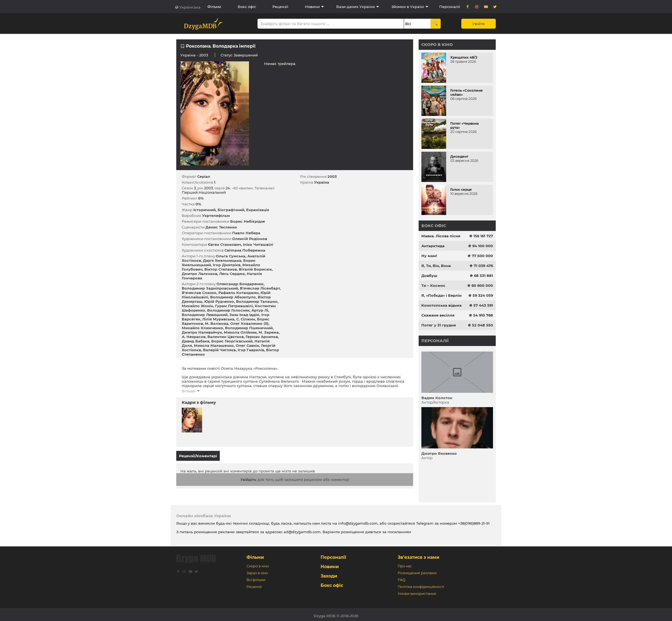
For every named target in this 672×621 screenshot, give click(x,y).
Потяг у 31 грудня (439, 325)
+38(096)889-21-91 (474, 521)
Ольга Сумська (231, 256)
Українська (190, 7)
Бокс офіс (247, 7)
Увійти (479, 24)
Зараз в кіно (257, 570)
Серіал (204, 176)
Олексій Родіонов (250, 239)
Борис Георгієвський (232, 341)
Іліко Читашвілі (258, 244)
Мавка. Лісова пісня (441, 236)
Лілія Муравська (218, 319)
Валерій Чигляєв (219, 350)
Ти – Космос (433, 285)
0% (201, 198)
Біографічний (231, 210)
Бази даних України (356, 7)
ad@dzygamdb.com (302, 529)
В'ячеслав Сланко (199, 293)
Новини (312, 7)
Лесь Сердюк (232, 274)
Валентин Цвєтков (226, 337)
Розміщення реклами (417, 570)
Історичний (204, 210)
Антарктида (433, 246)
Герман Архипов (262, 337)
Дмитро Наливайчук (202, 332)
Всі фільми (256, 577)
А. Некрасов (194, 337)
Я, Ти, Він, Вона (436, 266)
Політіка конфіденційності (421, 584)
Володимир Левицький (205, 315)
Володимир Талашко (257, 301)
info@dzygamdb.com (357, 521)
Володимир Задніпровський (210, 288)
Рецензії (280, 7)
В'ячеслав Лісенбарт (260, 288)
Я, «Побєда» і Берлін (441, 295)
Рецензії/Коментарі (198, 456)
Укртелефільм (216, 216)
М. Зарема (269, 332)
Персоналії (450, 7)
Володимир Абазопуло (233, 297)
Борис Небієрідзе (248, 221)
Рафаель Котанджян (239, 293)
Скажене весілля (438, 315)
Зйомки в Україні (408, 7)
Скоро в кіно (437, 45)
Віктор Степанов (221, 269)
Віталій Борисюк (255, 269)
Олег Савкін (247, 345)
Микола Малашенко (214, 345)
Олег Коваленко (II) (249, 323)
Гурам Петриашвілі (234, 306)
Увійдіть (248, 477)
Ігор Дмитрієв (227, 265)
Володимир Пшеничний (249, 328)
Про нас (405, 564)
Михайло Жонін (197, 306)
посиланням (399, 529)
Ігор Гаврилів (251, 350)
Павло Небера (246, 233)
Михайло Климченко (202, 328)
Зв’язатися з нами (418, 555)
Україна (188, 55)
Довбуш (429, 276)
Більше (189, 391)
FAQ (401, 577)
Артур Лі (260, 310)
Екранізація (258, 210)
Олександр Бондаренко (240, 284)
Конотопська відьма (441, 305)
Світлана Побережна (245, 250)
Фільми (214, 7)
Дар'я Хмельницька (222, 260)
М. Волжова (217, 323)
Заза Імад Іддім (244, 315)
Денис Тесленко (221, 227)
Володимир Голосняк (228, 310)
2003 (332, 176)
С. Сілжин (246, 319)
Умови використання (417, 591)
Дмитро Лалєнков (200, 274)
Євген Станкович (224, 244)
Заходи (329, 574)
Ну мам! (429, 256)
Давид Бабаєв (196, 341)
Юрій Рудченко (219, 301)
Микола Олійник (240, 332)
